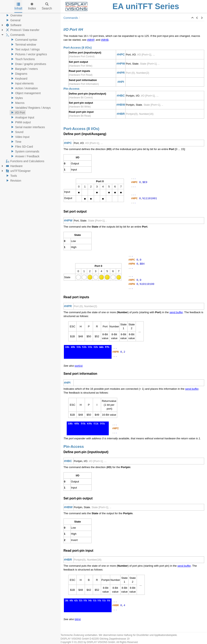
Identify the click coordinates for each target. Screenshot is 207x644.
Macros (17, 103)
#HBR (121, 114)
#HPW (121, 64)
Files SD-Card (21, 147)
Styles (16, 98)
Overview (14, 15)
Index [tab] (32, 6)
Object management (25, 93)
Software (13, 25)
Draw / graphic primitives (28, 64)
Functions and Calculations (25, 161)
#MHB (105, 40)
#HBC (121, 96)
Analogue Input (22, 117)
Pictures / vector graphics (28, 54)
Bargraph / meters (24, 69)
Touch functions (22, 59)
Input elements (22, 83)
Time (16, 142)
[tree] (30, 98)
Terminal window (23, 45)
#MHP (91, 40)
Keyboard (19, 79)
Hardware (14, 166)
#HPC (121, 54)
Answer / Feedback (25, 156)
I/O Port (17, 113)
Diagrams (19, 74)
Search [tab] (47, 6)
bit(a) (78, 619)
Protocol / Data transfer (22, 30)
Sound (17, 132)
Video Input (20, 137)
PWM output (20, 122)
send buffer (176, 312)
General (13, 20)
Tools (11, 176)
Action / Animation (24, 88)
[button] (192, 18)
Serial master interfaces (27, 127)
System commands (25, 151)
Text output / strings (25, 49)
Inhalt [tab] (18, 6)
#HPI (121, 82)
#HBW (121, 105)
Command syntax (24, 40)
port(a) (79, 366)
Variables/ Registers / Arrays (30, 108)
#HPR (121, 73)
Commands (15, 35)
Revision (13, 181)
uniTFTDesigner (18, 171)
